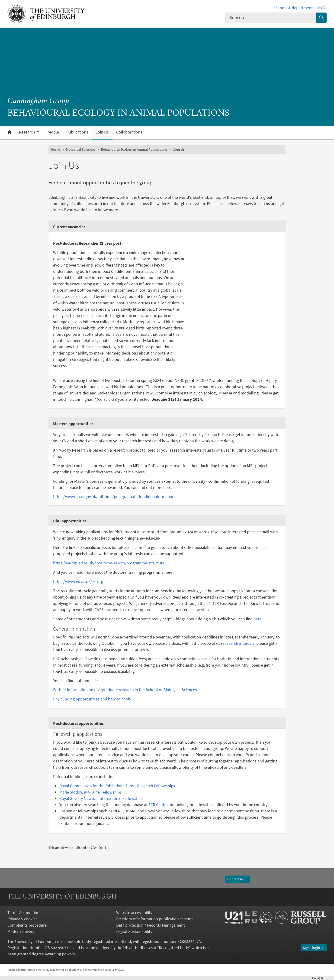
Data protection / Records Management (151, 925)
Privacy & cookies (22, 919)
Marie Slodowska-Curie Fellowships (91, 792)
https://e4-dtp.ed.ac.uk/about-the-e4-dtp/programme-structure (109, 563)
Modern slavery (21, 931)
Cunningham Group (38, 101)
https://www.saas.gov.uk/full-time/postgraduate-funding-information (114, 497)
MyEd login (314, 947)
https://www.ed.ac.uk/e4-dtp (78, 581)
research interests (239, 643)
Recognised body (174, 948)
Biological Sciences (80, 149)
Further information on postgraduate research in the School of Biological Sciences (125, 690)
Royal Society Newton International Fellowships (101, 798)
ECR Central (159, 805)
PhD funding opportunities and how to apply (92, 699)
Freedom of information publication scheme (155, 919)
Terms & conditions (24, 913)
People (53, 132)
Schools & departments (294, 8)
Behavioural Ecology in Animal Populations (134, 149)
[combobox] (271, 18)
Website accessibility (134, 913)
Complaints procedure (27, 925)
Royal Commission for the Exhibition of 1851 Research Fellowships (117, 786)
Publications (77, 132)
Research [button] (27, 132)
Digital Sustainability (134, 931)
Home (55, 149)
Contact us (238, 879)
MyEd (322, 8)
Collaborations (129, 132)
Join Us (102, 132)
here (257, 619)
